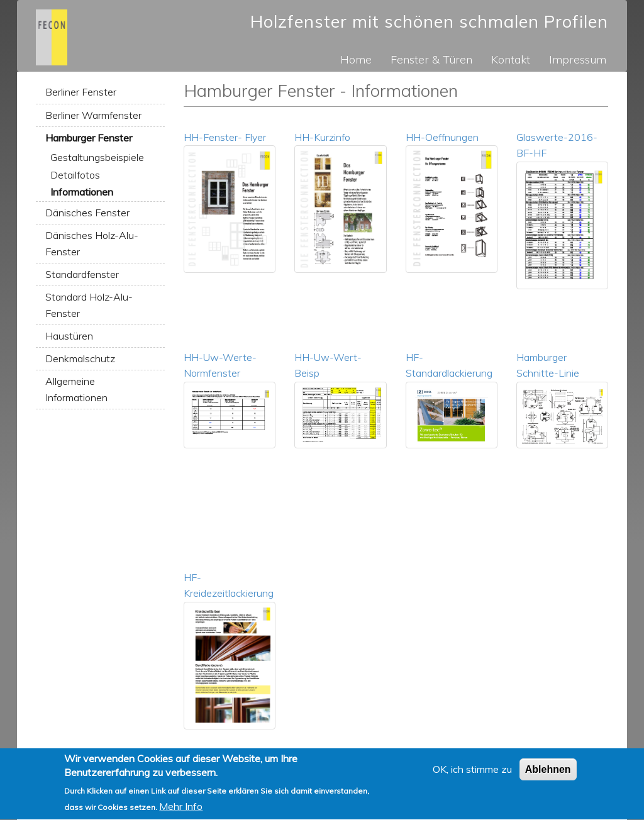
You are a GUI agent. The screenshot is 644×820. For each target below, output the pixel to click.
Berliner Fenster (81, 92)
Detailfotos (75, 175)
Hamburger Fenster (89, 138)
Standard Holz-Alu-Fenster (89, 305)
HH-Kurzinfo (322, 137)
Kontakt (511, 59)
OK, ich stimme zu (472, 775)
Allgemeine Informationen (76, 389)
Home (356, 59)
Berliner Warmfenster (93, 115)
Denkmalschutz (80, 358)
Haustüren (69, 336)
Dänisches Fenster (87, 213)
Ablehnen (548, 775)
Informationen (82, 192)
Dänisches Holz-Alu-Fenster (92, 243)
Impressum (578, 59)
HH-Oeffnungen (442, 137)
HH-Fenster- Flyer (225, 137)
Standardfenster (82, 274)
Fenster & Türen (431, 59)
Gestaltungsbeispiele (97, 157)
